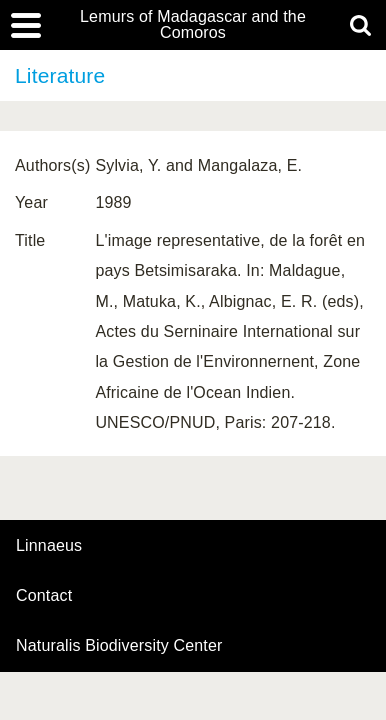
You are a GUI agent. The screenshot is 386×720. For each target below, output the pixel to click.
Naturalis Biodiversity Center (119, 646)
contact (44, 595)
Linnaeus (49, 546)
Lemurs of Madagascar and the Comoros (193, 25)
